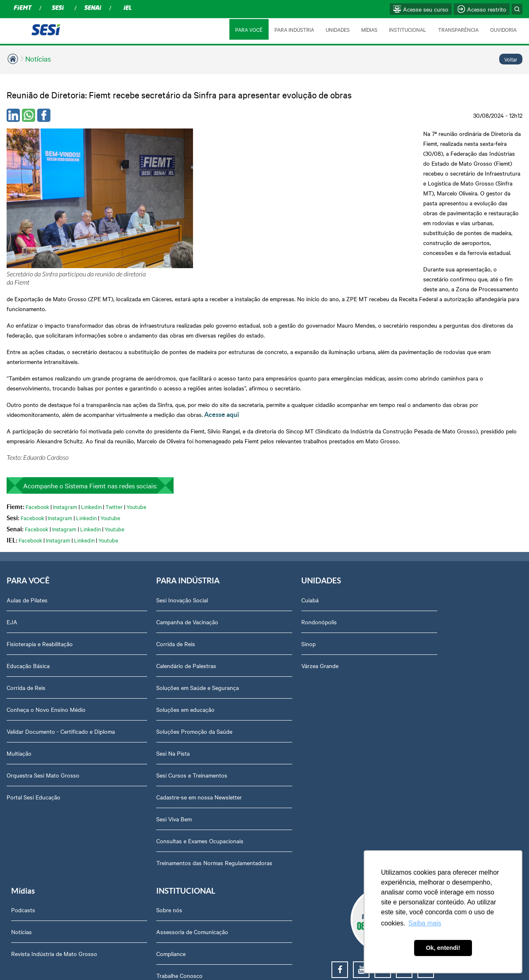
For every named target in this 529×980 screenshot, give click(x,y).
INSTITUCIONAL (407, 29)
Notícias (38, 58)
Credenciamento (424, 698)
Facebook (37, 407)
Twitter (114, 407)
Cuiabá (216, 501)
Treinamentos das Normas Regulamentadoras (143, 768)
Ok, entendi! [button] (443, 948)
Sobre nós (416, 501)
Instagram (65, 407)
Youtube (136, 407)
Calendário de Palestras (139, 567)
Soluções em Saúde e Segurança (151, 589)
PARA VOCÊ (248, 29)
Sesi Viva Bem (127, 720)
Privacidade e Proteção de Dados (446, 676)
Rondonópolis (225, 523)
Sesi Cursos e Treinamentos (145, 676)
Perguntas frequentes (431, 589)
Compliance (418, 545)
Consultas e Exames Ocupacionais (153, 742)
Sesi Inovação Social (135, 501)
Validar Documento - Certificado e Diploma (50, 637)
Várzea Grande (226, 567)
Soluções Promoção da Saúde (148, 633)
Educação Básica (28, 567)
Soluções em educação (139, 611)
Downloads (418, 720)
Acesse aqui (222, 315)
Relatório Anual (423, 654)
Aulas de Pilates (27, 501)
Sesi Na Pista (126, 654)
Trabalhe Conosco (427, 567)
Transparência (421, 611)
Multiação (19, 663)
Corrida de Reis (26, 589)
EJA (12, 523)
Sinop (215, 545)
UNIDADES (336, 29)
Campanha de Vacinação (141, 523)
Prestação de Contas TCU (437, 633)
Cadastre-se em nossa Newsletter (152, 698)
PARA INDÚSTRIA (293, 29)
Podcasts (317, 501)
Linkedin (91, 407)
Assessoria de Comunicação (439, 523)
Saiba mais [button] (425, 923)
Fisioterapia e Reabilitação (40, 545)
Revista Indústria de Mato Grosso (348, 545)
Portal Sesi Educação (33, 706)
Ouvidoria (416, 764)
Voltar (511, 59)
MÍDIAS (368, 29)
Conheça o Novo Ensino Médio (46, 611)
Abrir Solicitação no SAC (435, 742)
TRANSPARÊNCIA (458, 29)
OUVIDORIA (503, 29)
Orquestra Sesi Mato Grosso (43, 685)
